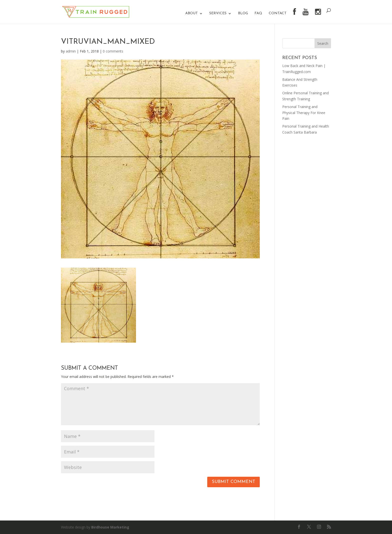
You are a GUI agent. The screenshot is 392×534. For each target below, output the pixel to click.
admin (71, 51)
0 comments (113, 51)
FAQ (258, 14)
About (191, 14)
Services (218, 14)
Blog (243, 14)
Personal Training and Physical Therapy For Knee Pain (304, 113)
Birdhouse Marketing (110, 527)
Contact (278, 14)
